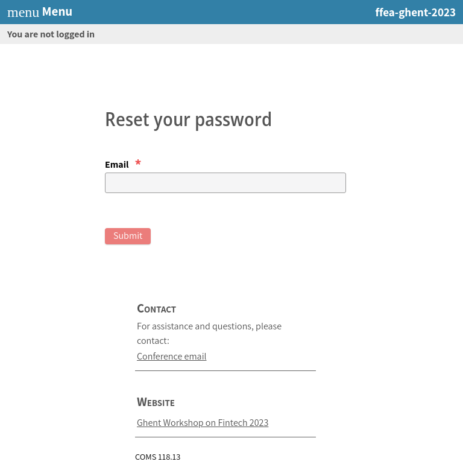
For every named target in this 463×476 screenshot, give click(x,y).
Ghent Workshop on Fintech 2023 (203, 423)
